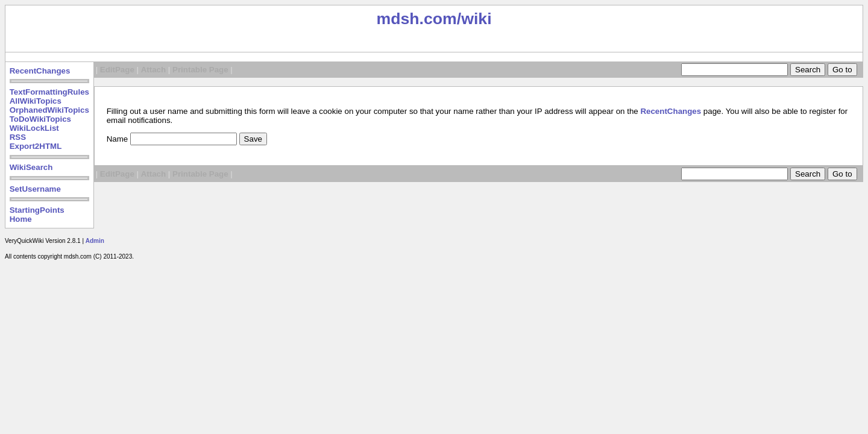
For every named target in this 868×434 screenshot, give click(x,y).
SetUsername (35, 189)
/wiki (474, 19)
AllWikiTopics (36, 101)
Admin (95, 241)
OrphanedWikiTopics (49, 110)
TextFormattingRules (49, 92)
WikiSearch (31, 167)
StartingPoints (37, 210)
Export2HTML (36, 146)
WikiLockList (34, 128)
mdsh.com (416, 19)
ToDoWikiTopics (40, 119)
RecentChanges (40, 71)
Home (21, 219)
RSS (18, 137)
